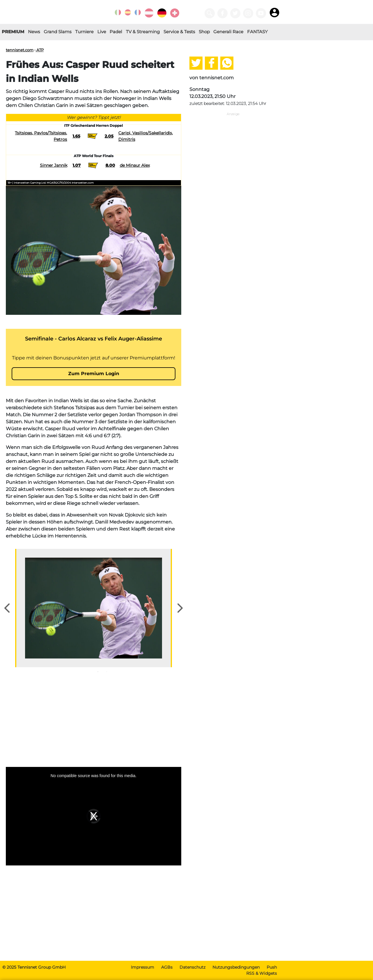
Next (180, 608)
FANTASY (257, 32)
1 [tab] (98, 672)
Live (102, 32)
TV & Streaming (143, 32)
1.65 (76, 136)
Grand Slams (58, 32)
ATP (40, 50)
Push (272, 967)
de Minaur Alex (135, 165)
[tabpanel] (94, 608)
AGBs (167, 967)
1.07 (77, 165)
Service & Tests (179, 32)
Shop (204, 32)
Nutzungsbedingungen (236, 967)
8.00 (110, 165)
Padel (116, 32)
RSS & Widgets (262, 973)
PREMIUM (13, 32)
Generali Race (228, 32)
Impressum (142, 967)
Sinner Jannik (54, 165)
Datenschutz (192, 967)
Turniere (84, 32)
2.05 (109, 136)
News (34, 32)
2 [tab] (107, 672)
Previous (7, 608)
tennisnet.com (20, 50)
